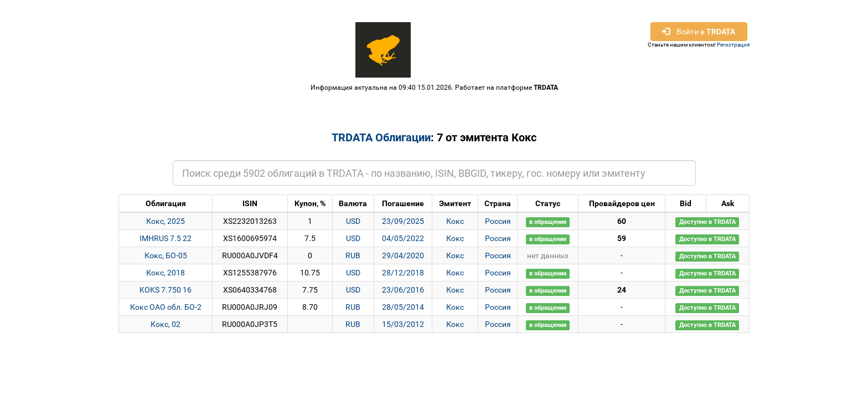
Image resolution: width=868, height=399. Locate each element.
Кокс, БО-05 (166, 255)
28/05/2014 (403, 307)
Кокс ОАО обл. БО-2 (166, 307)
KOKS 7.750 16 (166, 290)
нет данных (548, 255)
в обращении (548, 222)
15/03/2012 (403, 324)
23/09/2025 (403, 221)
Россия (498, 221)
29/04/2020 (403, 255)
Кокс (455, 221)
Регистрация (733, 45)
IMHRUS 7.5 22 (166, 238)
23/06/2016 (403, 290)
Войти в (699, 32)
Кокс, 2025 (166, 221)
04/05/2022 (403, 238)
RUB (353, 255)
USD (353, 221)
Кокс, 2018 (166, 273)
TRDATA (546, 88)
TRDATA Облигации (381, 137)
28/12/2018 (403, 273)
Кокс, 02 (166, 324)
